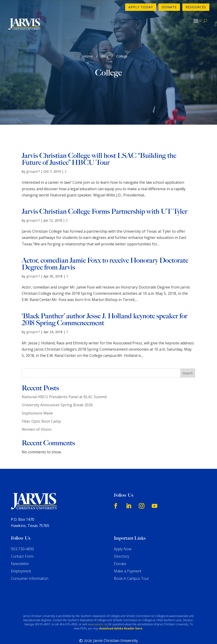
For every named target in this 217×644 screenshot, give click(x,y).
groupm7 (33, 157)
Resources (196, 7)
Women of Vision (37, 415)
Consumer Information (30, 564)
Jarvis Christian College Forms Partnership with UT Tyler (105, 197)
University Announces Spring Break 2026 (57, 391)
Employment (21, 557)
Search (188, 359)
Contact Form (22, 542)
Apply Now (123, 535)
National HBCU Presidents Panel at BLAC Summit (64, 383)
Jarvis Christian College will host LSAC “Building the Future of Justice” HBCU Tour (99, 145)
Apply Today (141, 7)
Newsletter (20, 550)
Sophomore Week (37, 399)
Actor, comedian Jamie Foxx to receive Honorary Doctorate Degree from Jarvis (105, 250)
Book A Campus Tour (131, 564)
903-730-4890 (22, 535)
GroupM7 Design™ (125, 634)
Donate (169, 7)
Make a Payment (128, 557)
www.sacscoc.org (98, 610)
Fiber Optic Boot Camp (41, 407)
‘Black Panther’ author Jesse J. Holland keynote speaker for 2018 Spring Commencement (105, 305)
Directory (121, 542)
